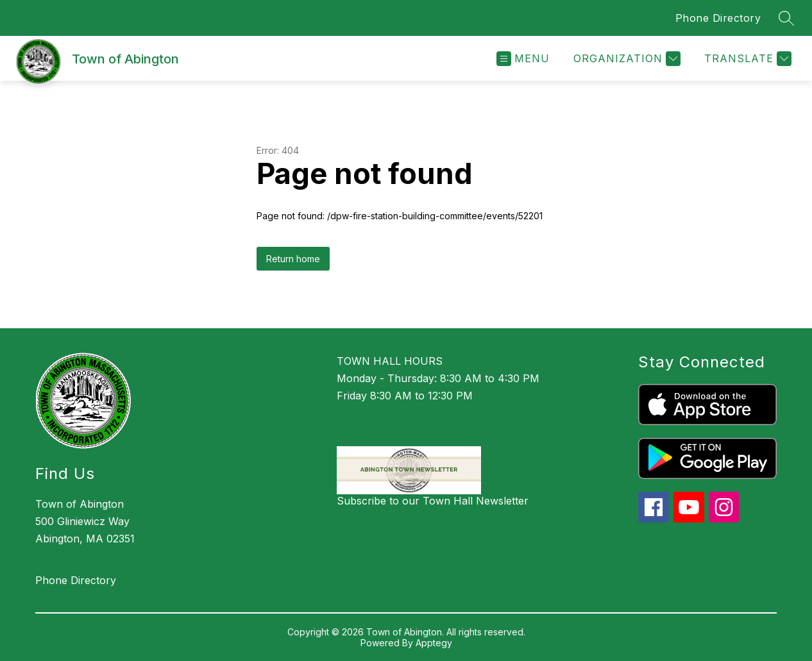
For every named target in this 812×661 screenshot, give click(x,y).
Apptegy (434, 643)
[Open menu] (523, 59)
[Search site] (786, 18)
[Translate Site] (746, 59)
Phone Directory (718, 18)
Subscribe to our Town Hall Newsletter (433, 501)
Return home (293, 259)
